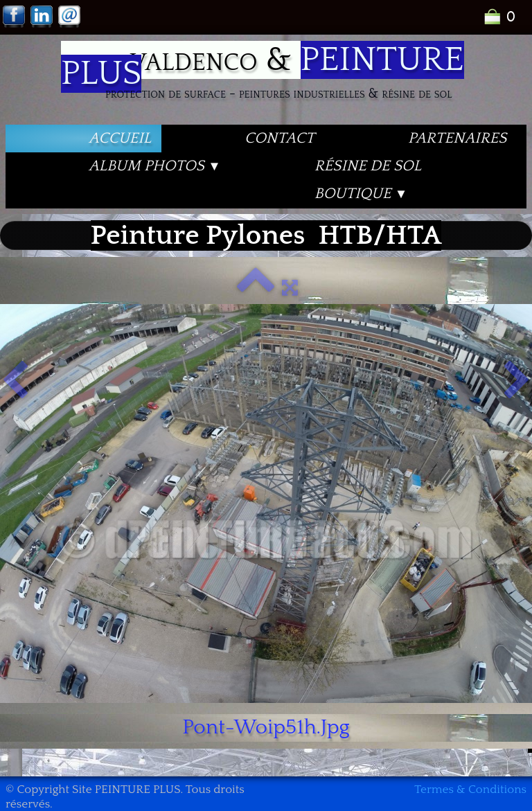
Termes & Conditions (470, 790)
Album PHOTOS (155, 166)
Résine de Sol (368, 166)
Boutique (361, 194)
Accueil (120, 138)
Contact (280, 138)
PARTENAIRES (457, 138)
